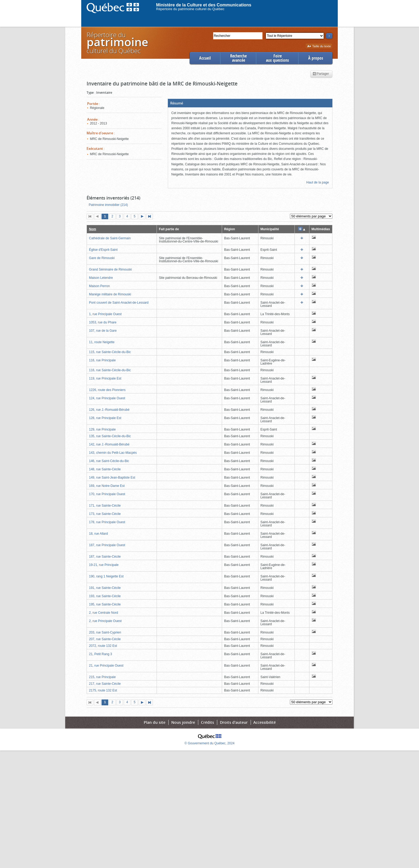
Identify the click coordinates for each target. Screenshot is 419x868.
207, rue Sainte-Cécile (105, 639)
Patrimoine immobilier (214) (108, 205)
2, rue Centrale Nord (104, 613)
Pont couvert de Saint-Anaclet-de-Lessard (119, 303)
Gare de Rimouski (102, 258)
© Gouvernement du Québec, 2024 (210, 743)
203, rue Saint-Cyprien (105, 632)
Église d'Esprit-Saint (103, 250)
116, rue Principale (102, 360)
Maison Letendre (101, 278)
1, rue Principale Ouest (105, 314)
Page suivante (143, 217)
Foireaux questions (277, 58)
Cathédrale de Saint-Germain (110, 238)
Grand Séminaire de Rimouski (110, 269)
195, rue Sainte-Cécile (105, 604)
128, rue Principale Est (105, 418)
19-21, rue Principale (104, 565)
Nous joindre (183, 722)
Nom (93, 229)
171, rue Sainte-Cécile (105, 506)
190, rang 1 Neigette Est (106, 576)
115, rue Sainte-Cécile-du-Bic (110, 352)
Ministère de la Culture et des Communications (204, 5)
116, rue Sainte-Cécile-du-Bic (110, 370)
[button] (250, 103)
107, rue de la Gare (103, 331)
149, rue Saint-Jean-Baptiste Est (112, 478)
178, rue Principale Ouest (107, 522)
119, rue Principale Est (105, 378)
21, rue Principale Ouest (106, 666)
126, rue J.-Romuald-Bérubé (109, 410)
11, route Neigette (102, 342)
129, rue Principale (102, 429)
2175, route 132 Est (103, 690)
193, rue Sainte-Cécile (105, 596)
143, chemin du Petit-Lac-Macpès (113, 453)
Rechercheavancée (238, 58)
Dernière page (151, 217)
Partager (321, 74)
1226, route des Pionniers (107, 390)
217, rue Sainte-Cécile (105, 684)
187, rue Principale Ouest (107, 545)
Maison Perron (99, 286)
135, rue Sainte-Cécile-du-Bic (110, 436)
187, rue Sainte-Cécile (105, 557)
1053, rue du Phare (103, 322)
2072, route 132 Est (103, 646)
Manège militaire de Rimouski (110, 294)
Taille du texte (319, 47)
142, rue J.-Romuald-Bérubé (109, 444)
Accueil (205, 58)
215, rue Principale (102, 677)
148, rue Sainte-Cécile (105, 469)
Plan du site (155, 722)
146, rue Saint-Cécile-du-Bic (109, 461)
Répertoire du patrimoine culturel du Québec (190, 9)
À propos (316, 58)
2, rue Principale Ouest (105, 621)
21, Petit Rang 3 (100, 654)
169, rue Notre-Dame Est (107, 486)
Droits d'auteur (234, 722)
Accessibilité (265, 722)
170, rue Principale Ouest (107, 494)
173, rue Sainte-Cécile (105, 514)
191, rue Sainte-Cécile (105, 588)
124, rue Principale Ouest (107, 398)
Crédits (207, 722)
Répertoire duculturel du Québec (117, 43)
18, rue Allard (98, 534)
